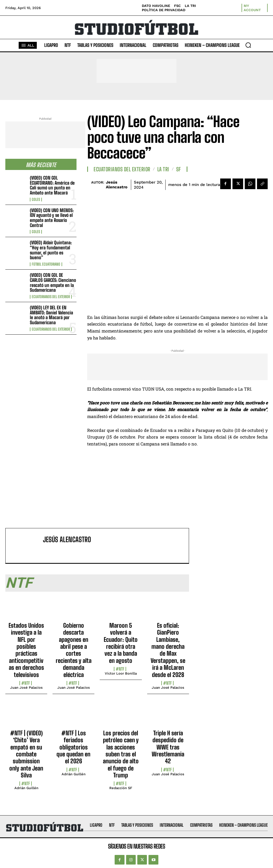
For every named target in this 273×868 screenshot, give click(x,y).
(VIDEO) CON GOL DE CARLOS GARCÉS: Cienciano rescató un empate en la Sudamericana (53, 283)
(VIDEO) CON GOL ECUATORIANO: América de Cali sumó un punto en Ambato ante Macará (52, 185)
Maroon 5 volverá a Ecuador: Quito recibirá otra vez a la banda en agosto (121, 643)
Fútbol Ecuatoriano (46, 264)
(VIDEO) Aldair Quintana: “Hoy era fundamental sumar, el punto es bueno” (51, 250)
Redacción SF (121, 788)
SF (179, 169)
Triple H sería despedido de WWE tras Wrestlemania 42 (168, 747)
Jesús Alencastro (117, 185)
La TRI (163, 169)
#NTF (26, 683)
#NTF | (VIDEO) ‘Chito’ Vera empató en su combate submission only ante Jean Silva (26, 754)
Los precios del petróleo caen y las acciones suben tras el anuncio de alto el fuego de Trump (121, 754)
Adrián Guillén (26, 788)
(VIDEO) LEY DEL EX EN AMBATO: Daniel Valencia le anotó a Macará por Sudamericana (51, 315)
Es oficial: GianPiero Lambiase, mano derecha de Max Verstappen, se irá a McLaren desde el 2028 (168, 650)
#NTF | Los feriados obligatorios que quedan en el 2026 (73, 747)
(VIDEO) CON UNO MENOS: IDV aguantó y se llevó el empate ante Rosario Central (52, 218)
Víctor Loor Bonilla (121, 673)
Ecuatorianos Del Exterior (51, 297)
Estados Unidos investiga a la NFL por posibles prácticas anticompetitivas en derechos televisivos (26, 650)
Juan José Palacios (26, 687)
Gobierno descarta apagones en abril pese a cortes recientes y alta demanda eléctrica (74, 650)
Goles (36, 200)
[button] (248, 45)
